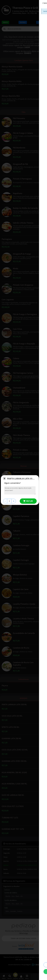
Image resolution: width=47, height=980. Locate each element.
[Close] (42, 479)
